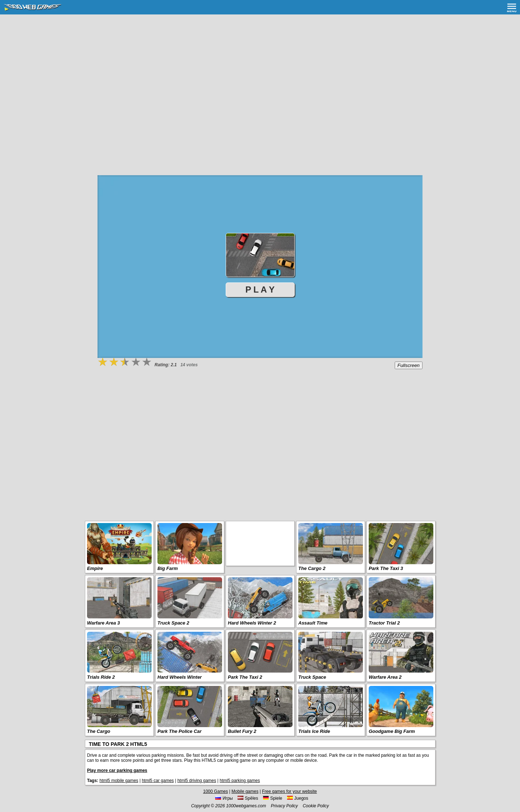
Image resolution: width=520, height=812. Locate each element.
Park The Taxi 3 (386, 568)
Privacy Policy (284, 806)
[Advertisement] (260, 69)
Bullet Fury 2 (242, 731)
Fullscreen (409, 365)
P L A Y (260, 290)
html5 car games (158, 781)
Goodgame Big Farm (392, 731)
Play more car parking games (117, 770)
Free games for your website (289, 791)
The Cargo (99, 731)
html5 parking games (240, 781)
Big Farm (168, 568)
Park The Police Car (179, 731)
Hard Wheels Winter (180, 677)
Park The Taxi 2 (245, 677)
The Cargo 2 (312, 568)
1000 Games (215, 791)
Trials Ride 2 (101, 677)
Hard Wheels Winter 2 (252, 623)
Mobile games (245, 791)
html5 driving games (197, 781)
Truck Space (312, 677)
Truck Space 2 (173, 623)
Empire (95, 568)
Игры (224, 798)
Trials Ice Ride (314, 731)
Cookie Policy (316, 806)
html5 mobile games (119, 781)
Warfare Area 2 (385, 677)
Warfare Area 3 (103, 623)
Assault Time (313, 623)
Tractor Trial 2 (384, 623)
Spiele (272, 798)
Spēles (248, 798)
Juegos (298, 798)
